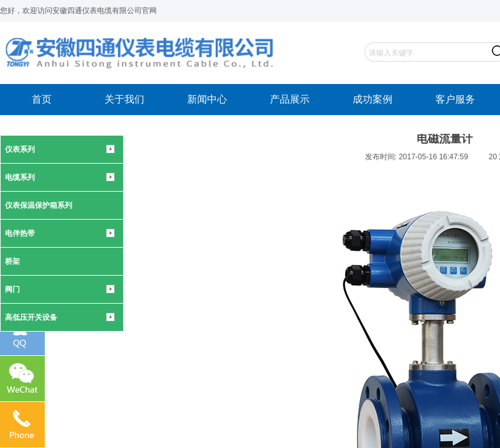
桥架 (12, 261)
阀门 (12, 289)
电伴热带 (20, 233)
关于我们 (124, 99)
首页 (42, 99)
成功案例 (373, 99)
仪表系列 (20, 149)
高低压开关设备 (31, 317)
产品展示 (290, 99)
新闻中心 (207, 99)
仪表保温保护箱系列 (39, 205)
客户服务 (455, 99)
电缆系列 (20, 177)
